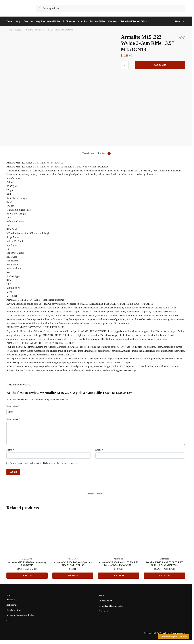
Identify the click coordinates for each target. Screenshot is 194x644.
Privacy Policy (106, 601)
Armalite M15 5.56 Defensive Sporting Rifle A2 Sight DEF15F (73, 564)
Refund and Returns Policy (111, 606)
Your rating (13, 406)
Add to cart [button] (27, 575)
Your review (13, 419)
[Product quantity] (125, 65)
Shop (101, 595)
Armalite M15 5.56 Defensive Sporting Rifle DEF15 (27, 564)
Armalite (19, 30)
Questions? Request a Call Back (174, 637)
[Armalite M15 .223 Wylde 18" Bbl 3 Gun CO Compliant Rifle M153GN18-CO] (184, 37)
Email (99, 450)
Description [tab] (88, 153)
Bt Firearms (12, 605)
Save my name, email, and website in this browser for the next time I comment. (44, 463)
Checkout (103, 611)
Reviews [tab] (104, 154)
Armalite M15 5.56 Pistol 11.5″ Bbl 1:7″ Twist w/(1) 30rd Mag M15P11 (119, 564)
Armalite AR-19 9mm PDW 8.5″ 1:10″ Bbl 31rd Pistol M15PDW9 (164, 564)
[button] (180, 21)
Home (9, 30)
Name (10, 450)
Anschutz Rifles (14, 610)
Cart (8, 620)
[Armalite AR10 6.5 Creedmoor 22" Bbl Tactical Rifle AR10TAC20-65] (181, 37)
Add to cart (160, 65)
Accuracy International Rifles (20, 615)
